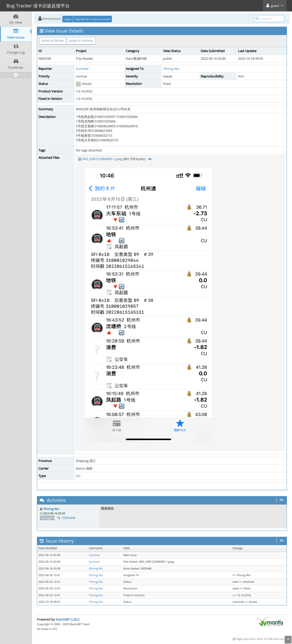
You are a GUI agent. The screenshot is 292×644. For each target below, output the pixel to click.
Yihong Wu (171, 69)
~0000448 (68, 518)
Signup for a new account (93, 19)
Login (68, 19)
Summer (82, 69)
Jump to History (81, 40)
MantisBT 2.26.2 (68, 619)
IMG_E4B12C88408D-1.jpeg (102, 159)
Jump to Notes (53, 40)
